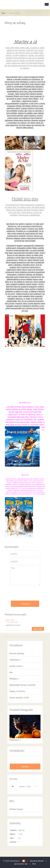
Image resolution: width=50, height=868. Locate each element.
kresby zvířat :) (16, 666)
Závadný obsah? (37, 861)
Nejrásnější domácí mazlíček (22, 685)
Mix (11, 672)
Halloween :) (15, 660)
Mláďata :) (14, 679)
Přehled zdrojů (16, 809)
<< (13, 786)
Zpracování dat (21, 864)
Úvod (3, 13)
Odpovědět (38, 629)
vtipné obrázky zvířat (19, 697)
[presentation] (25, 592)
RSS (34, 864)
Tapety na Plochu (17, 691)
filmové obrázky (17, 653)
